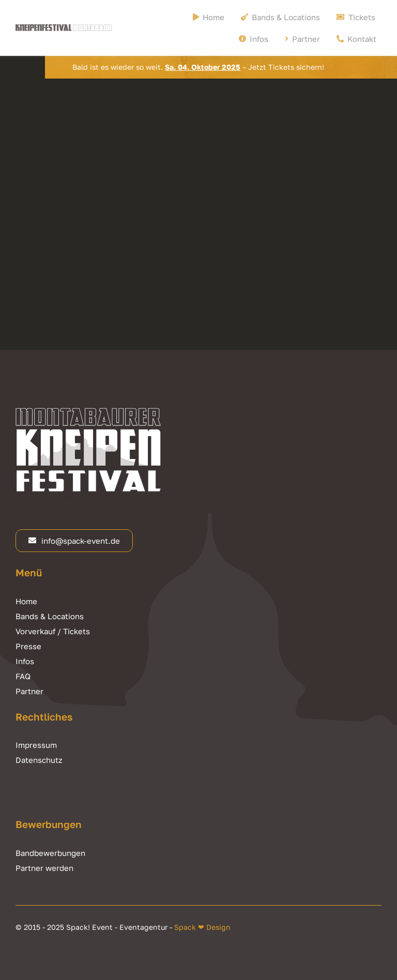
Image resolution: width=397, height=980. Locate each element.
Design (217, 927)
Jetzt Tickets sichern (285, 67)
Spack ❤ (189, 927)
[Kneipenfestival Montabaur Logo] (64, 28)
